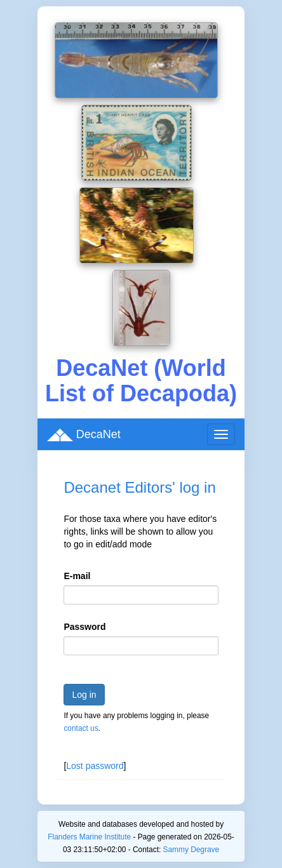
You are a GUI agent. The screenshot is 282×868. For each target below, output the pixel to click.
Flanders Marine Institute (89, 837)
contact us (81, 728)
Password (84, 627)
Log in (84, 695)
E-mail (77, 576)
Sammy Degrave (191, 850)
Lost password (95, 766)
